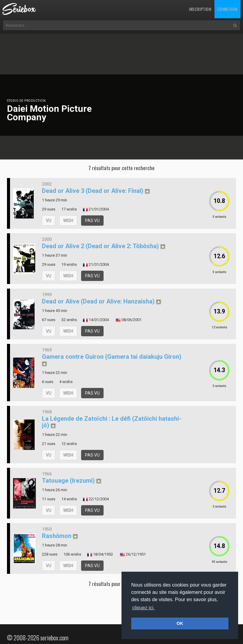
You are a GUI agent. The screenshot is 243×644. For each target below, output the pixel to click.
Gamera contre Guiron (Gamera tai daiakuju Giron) (112, 357)
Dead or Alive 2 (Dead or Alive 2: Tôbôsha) (100, 246)
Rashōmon (57, 536)
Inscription (200, 9)
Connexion (228, 9)
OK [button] (180, 623)
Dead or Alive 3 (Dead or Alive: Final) (93, 191)
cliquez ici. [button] (143, 608)
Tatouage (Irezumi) (68, 481)
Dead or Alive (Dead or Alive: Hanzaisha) (98, 301)
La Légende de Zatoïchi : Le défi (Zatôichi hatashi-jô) (112, 422)
